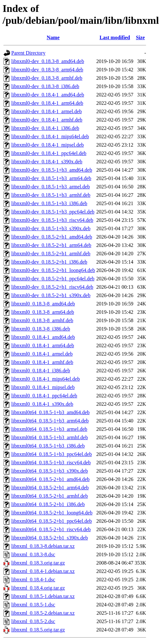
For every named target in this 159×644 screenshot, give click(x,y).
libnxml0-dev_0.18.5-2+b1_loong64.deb (53, 270)
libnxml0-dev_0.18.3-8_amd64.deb (48, 61)
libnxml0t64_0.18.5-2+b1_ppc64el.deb (51, 521)
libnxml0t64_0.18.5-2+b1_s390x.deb (50, 538)
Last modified (115, 37)
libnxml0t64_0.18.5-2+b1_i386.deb (48, 504)
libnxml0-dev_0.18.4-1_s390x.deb (47, 162)
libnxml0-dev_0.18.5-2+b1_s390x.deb (51, 295)
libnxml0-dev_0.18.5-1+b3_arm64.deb (51, 178)
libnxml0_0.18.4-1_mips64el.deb (46, 379)
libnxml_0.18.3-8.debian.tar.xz (43, 546)
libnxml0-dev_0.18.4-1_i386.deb (45, 128)
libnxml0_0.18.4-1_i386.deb (41, 371)
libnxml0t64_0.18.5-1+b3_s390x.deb (50, 471)
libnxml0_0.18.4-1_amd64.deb (43, 337)
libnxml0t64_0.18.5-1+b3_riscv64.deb (51, 463)
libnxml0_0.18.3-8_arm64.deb (43, 312)
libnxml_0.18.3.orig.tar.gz (38, 563)
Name (53, 37)
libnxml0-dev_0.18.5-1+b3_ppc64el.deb (53, 212)
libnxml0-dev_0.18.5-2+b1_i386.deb (49, 262)
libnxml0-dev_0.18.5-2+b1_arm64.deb (51, 245)
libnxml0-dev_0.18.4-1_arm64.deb (47, 103)
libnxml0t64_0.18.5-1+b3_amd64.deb (50, 412)
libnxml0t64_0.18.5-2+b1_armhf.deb (50, 496)
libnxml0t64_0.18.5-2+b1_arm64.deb (50, 488)
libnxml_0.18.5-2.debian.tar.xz (43, 613)
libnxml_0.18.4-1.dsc (33, 580)
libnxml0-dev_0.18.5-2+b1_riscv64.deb (52, 287)
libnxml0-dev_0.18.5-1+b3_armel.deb (51, 187)
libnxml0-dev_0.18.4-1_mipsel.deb (47, 145)
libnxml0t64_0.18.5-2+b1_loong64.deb (52, 513)
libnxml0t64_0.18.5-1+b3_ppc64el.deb (51, 454)
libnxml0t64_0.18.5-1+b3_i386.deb (48, 446)
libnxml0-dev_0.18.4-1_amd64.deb (48, 95)
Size (140, 37)
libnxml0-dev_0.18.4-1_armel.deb (47, 111)
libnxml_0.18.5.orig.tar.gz (38, 630)
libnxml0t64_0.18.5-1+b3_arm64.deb (50, 421)
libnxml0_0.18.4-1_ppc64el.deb (44, 396)
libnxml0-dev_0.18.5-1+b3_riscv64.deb (52, 220)
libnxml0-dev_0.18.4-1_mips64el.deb (50, 136)
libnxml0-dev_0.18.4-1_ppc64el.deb (49, 153)
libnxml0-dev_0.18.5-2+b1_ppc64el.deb (53, 279)
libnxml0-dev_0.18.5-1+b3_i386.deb (49, 203)
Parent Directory (28, 53)
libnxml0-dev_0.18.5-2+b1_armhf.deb (51, 254)
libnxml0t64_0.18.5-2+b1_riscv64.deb (51, 529)
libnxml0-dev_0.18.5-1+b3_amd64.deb (52, 170)
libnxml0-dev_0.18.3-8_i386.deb (45, 86)
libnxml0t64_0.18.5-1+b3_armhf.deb (50, 437)
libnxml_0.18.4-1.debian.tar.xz (43, 571)
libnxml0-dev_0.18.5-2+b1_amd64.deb (52, 237)
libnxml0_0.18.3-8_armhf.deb (42, 320)
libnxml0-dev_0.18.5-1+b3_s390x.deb (51, 228)
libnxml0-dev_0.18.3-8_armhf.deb (47, 78)
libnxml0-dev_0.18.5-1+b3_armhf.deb (51, 195)
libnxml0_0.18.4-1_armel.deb (42, 354)
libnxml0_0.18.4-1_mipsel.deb (43, 387)
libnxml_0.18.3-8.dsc (33, 554)
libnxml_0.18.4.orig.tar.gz (38, 588)
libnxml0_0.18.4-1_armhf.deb (42, 362)
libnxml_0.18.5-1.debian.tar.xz (43, 596)
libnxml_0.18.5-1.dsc (33, 605)
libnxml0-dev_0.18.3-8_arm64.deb (47, 70)
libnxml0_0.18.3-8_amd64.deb (43, 304)
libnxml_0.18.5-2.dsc (33, 621)
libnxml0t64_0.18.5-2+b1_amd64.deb (50, 479)
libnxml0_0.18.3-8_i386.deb (41, 329)
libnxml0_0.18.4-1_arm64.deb (43, 345)
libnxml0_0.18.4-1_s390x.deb (42, 404)
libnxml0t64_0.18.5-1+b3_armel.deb (49, 429)
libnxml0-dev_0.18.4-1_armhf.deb (47, 120)
